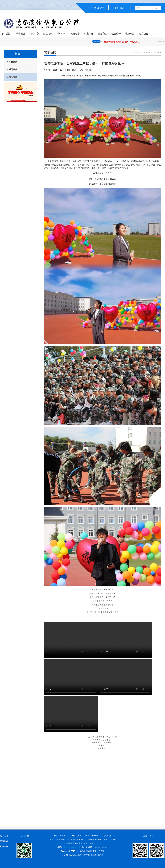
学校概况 (20, 34)
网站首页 (7, 34)
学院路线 (4, 841)
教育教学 (75, 34)
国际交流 (102, 34)
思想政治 (130, 34)
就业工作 (89, 34)
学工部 (61, 34)
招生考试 (48, 34)
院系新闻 (13, 77)
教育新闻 (13, 69)
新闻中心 (34, 34)
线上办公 (4, 836)
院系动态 (143, 34)
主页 (144, 53)
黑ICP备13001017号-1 (73, 847)
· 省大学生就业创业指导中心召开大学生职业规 (134, 41)
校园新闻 (13, 62)
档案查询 (4, 846)
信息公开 (116, 34)
